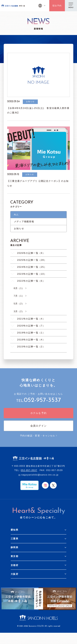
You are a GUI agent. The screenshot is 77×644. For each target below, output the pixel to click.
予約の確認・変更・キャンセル (39, 436)
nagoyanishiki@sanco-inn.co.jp (40, 475)
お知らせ (19, 228)
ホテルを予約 (39, 413)
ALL (16, 215)
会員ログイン (39, 426)
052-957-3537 (42, 400)
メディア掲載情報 (24, 221)
